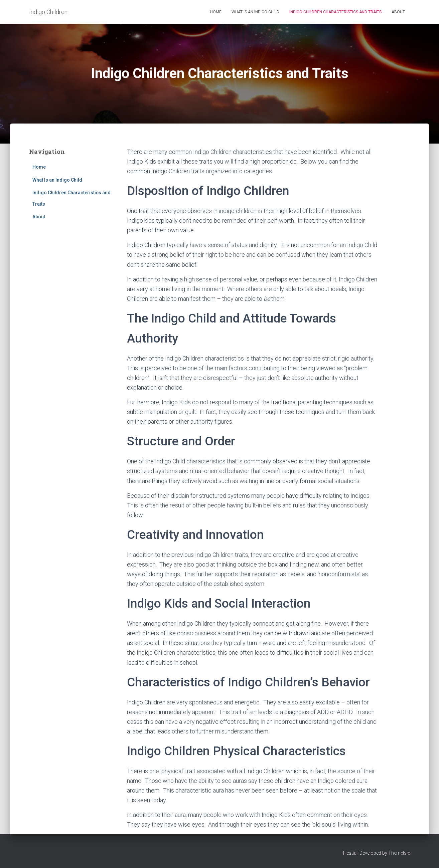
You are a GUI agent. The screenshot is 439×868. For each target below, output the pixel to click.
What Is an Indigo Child (255, 12)
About (398, 12)
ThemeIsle (399, 853)
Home (216, 12)
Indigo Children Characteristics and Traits (335, 12)
